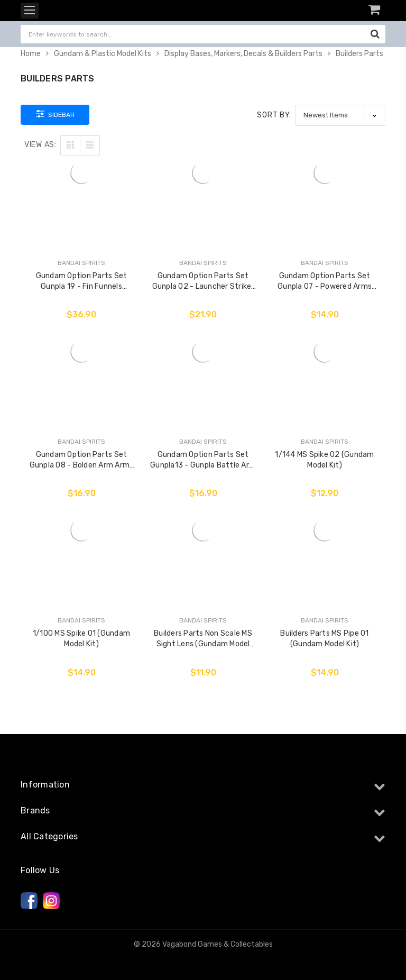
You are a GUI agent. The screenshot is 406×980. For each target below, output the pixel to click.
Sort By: (274, 115)
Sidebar (55, 114)
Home (31, 54)
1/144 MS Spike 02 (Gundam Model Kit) (324, 460)
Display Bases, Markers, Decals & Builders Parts (243, 54)
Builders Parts (359, 54)
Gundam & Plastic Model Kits (103, 54)
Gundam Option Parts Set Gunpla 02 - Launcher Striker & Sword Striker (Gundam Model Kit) (203, 282)
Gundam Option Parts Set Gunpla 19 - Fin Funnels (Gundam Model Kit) (82, 282)
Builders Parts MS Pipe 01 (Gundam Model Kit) (324, 639)
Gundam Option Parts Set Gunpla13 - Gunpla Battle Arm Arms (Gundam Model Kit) (203, 460)
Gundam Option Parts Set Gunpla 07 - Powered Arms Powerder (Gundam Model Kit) (325, 282)
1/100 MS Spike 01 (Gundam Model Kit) (81, 639)
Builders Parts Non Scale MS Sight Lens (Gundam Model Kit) (203, 639)
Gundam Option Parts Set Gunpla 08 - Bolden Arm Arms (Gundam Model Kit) (82, 460)
